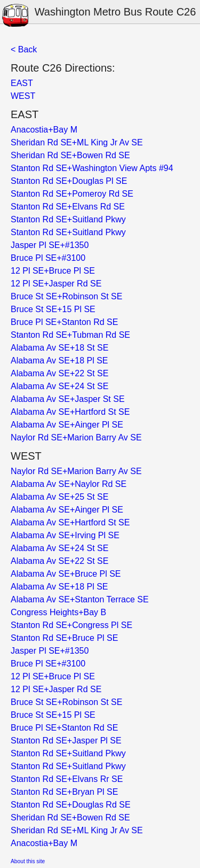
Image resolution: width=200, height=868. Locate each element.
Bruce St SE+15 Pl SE (53, 309)
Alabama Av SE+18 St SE (59, 348)
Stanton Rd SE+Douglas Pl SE (69, 181)
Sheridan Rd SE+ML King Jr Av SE (77, 142)
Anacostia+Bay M (44, 130)
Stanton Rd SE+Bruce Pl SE (64, 638)
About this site (28, 861)
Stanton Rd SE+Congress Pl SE (71, 625)
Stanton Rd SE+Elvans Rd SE (68, 207)
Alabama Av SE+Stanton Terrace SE (80, 599)
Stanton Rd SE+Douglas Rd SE (71, 805)
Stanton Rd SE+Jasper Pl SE (66, 741)
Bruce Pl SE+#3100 (48, 258)
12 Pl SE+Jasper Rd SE (56, 284)
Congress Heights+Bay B (58, 612)
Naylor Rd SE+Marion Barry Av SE (76, 437)
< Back (24, 49)
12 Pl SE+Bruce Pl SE (53, 271)
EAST (22, 83)
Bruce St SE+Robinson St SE (66, 296)
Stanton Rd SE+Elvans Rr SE (67, 779)
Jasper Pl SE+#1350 (50, 245)
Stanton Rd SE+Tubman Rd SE (70, 335)
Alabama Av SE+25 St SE (59, 497)
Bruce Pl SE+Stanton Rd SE (64, 322)
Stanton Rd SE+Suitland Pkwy (68, 219)
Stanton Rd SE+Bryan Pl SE (64, 792)
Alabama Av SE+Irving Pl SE (65, 535)
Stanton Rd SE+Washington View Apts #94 (92, 168)
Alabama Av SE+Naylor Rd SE (69, 484)
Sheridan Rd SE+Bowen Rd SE (70, 155)
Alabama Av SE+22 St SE (59, 373)
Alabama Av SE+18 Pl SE (59, 361)
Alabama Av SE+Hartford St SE (70, 412)
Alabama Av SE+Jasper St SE (68, 399)
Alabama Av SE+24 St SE (59, 386)
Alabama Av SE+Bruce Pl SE (66, 574)
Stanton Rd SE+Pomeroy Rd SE (72, 194)
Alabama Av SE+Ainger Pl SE (67, 425)
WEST (23, 96)
